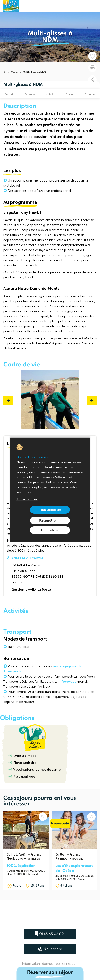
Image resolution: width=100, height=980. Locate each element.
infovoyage (68, 681)
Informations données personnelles (49, 964)
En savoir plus (27, 499)
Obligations (90, 94)
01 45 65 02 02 (51, 934)
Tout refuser (50, 530)
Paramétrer (48, 520)
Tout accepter (50, 510)
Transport (70, 94)
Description (10, 94)
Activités (50, 94)
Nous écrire (53, 949)
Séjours (14, 72)
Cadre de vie (30, 94)
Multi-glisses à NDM (34, 72)
